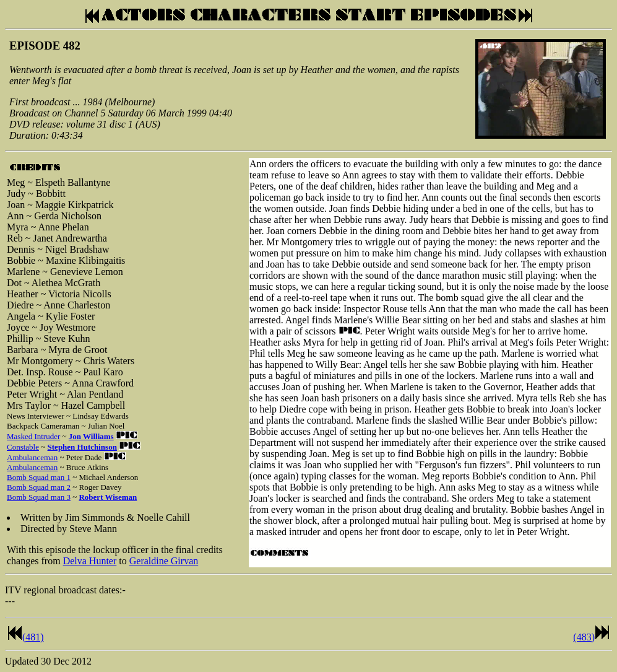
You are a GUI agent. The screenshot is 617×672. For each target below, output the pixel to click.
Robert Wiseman (108, 497)
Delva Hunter (90, 561)
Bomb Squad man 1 (39, 477)
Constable (23, 447)
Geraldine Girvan (164, 561)
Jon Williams (91, 436)
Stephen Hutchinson (82, 447)
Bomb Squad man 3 (39, 497)
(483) (584, 637)
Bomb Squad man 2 (39, 487)
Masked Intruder (33, 436)
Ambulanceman (32, 457)
